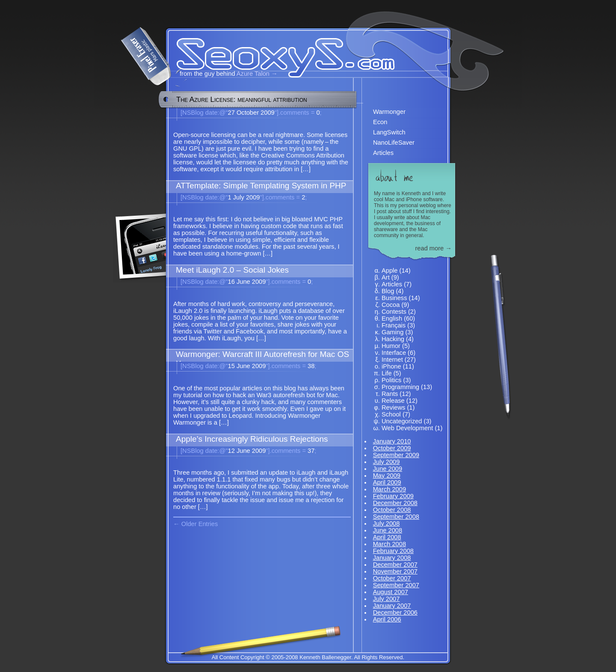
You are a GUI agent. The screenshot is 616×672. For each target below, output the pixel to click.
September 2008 (396, 517)
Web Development (407, 428)
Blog (388, 291)
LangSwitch (389, 132)
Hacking (393, 339)
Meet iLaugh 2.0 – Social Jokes (232, 270)
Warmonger (389, 112)
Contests (394, 312)
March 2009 (389, 489)
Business (394, 298)
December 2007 (395, 565)
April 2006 (387, 619)
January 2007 (392, 606)
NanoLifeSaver (394, 143)
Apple (390, 271)
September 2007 (396, 585)
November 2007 (395, 571)
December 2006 (395, 613)
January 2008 (392, 558)
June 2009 (388, 469)
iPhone (391, 366)
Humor (391, 346)
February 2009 (393, 496)
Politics (391, 380)
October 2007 (392, 578)
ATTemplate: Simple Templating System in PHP (261, 186)
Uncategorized (402, 421)
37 (291, 451)
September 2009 (396, 455)
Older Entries (200, 524)
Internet (392, 360)
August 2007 (391, 592)
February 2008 (393, 551)
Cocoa (391, 305)
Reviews (393, 407)
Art (386, 277)
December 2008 (395, 503)
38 (291, 366)
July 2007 (386, 599)
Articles (383, 153)
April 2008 (387, 537)
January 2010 (392, 441)
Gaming (392, 332)
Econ (380, 122)
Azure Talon (253, 74)
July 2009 (386, 462)
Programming (400, 387)
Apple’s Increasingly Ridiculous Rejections (252, 439)
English (392, 318)
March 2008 (389, 544)
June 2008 (388, 530)
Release (393, 401)
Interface (394, 353)
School (391, 414)
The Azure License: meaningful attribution (242, 100)
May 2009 (387, 476)
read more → (433, 248)
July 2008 (386, 523)
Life (387, 373)
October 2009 (392, 448)
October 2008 (392, 510)
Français (394, 325)
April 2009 (387, 482)
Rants (390, 394)
